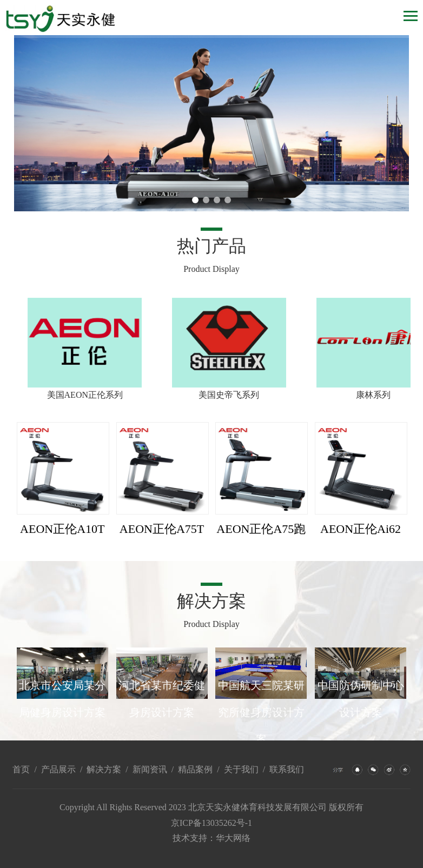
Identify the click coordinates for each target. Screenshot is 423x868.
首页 (21, 769)
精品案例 (195, 769)
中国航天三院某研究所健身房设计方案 (261, 712)
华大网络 (233, 838)
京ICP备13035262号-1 (212, 823)
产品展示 (58, 769)
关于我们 (241, 769)
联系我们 (287, 769)
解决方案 (104, 769)
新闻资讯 (150, 769)
